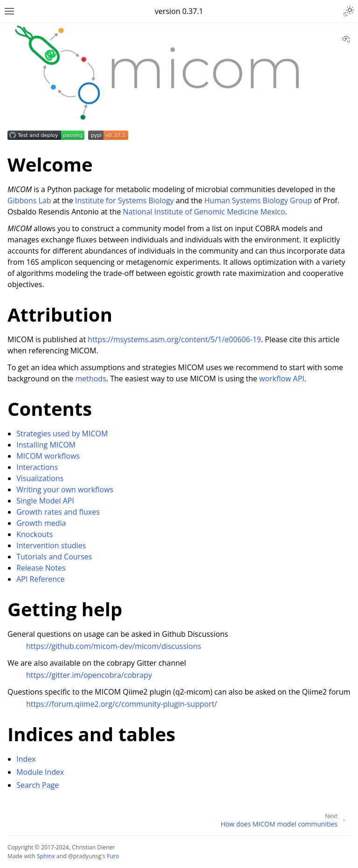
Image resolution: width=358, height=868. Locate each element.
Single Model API (45, 501)
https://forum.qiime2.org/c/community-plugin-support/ (122, 704)
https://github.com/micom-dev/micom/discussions (114, 646)
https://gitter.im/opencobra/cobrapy (89, 675)
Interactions (37, 467)
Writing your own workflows (65, 489)
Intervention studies (51, 545)
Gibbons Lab (29, 200)
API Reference (41, 579)
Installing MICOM (46, 445)
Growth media (41, 523)
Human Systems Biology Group (258, 200)
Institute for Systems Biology (124, 200)
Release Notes (41, 568)
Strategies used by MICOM (62, 434)
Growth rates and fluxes (58, 512)
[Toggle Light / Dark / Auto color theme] (349, 11)
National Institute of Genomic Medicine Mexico (204, 212)
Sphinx (46, 856)
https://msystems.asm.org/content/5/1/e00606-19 (174, 339)
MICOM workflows (48, 456)
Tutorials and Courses (54, 557)
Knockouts (34, 534)
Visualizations (40, 478)
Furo (113, 856)
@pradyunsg (85, 856)
